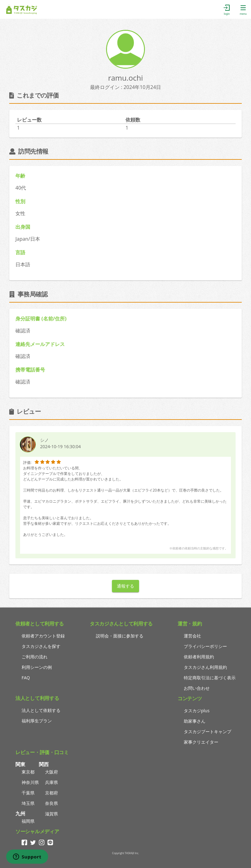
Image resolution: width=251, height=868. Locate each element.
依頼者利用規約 (199, 657)
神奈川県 (30, 782)
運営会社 (192, 636)
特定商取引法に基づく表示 (210, 678)
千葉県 (28, 793)
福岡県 (28, 821)
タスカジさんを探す (41, 646)
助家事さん (195, 721)
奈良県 (51, 803)
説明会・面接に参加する (120, 636)
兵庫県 (51, 782)
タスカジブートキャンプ (208, 731)
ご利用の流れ (35, 657)
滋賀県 (51, 814)
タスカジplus (197, 711)
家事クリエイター (201, 742)
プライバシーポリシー (205, 646)
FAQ (26, 678)
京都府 (51, 793)
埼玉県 (28, 803)
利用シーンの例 (37, 667)
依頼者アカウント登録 (43, 636)
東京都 (28, 772)
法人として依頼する (41, 710)
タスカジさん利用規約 (205, 667)
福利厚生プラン (37, 721)
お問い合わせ (197, 688)
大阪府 (51, 772)
